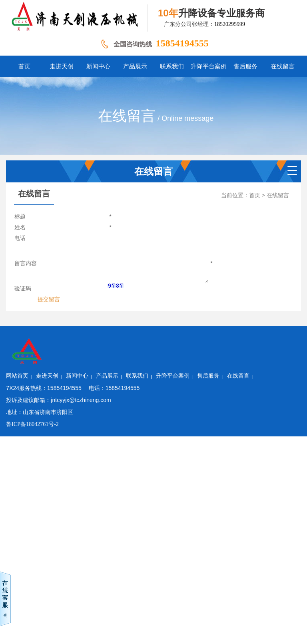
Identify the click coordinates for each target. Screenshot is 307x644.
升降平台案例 (223, 340)
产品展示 (157, 340)
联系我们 (187, 340)
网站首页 (68, 340)
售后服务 (258, 340)
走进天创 (98, 340)
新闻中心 (127, 340)
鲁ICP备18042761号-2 (83, 401)
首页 (255, 195)
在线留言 (278, 195)
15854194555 (182, 43)
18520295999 (230, 24)
